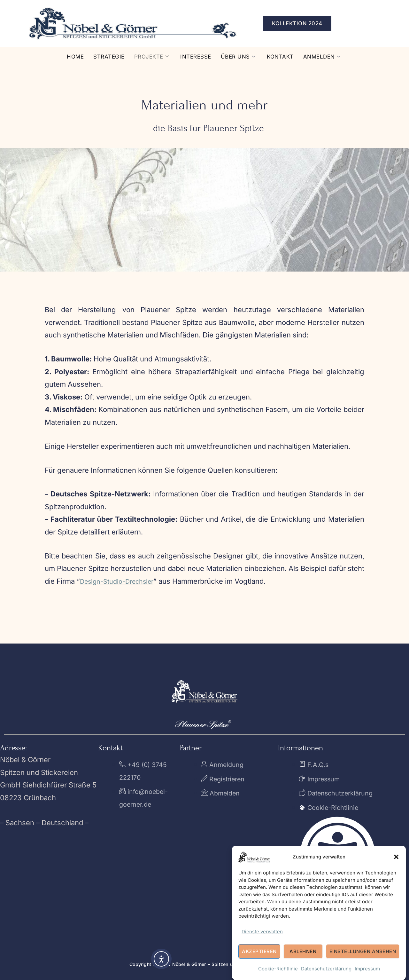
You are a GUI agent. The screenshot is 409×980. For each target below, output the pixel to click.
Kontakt (284, 56)
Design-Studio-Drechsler (121, 581)
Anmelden (327, 57)
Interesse (196, 56)
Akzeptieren (259, 952)
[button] (396, 857)
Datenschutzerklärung (326, 969)
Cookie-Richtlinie (278, 969)
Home (70, 56)
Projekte (149, 57)
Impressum (367, 969)
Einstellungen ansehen (363, 952)
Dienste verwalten (262, 932)
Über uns (240, 57)
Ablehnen (303, 952)
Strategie (105, 56)
